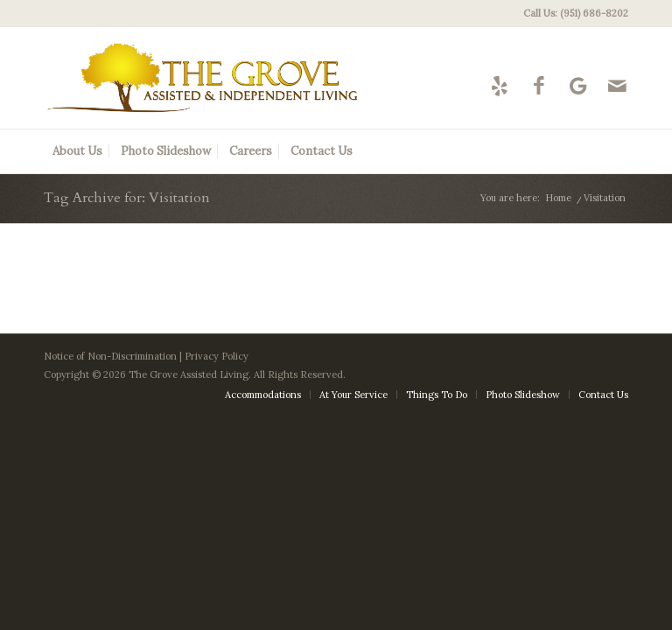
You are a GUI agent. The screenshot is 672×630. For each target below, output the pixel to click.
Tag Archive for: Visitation (127, 198)
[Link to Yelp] (499, 85)
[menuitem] (571, 13)
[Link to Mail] (617, 85)
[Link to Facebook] (539, 85)
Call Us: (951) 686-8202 (576, 13)
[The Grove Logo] (203, 78)
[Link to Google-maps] (578, 85)
